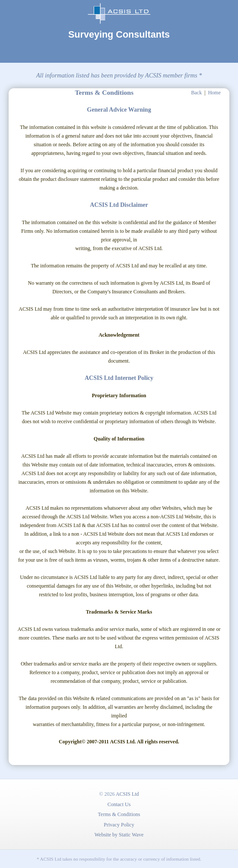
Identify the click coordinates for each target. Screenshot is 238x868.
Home (214, 93)
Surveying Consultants (119, 34)
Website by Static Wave (119, 835)
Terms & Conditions (119, 814)
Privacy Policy (119, 825)
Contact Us (119, 804)
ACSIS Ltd (127, 794)
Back (197, 93)
